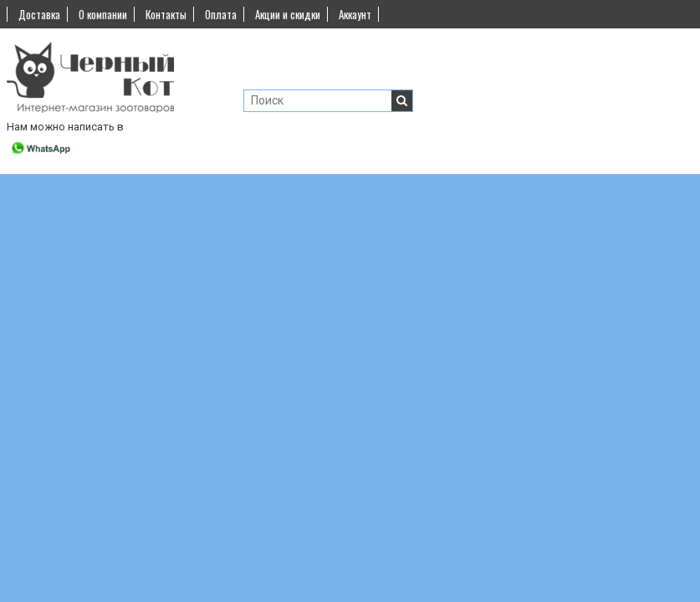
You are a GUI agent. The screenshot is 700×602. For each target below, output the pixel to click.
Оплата (221, 14)
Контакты (166, 14)
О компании (103, 14)
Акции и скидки (288, 14)
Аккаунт (355, 14)
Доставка (39, 14)
